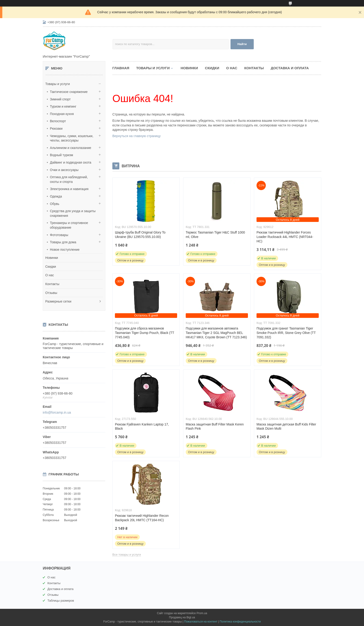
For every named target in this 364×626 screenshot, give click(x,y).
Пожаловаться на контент (201, 622)
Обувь (55, 204)
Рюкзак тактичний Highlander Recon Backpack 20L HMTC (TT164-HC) (142, 518)
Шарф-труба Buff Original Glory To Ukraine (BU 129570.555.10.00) (140, 235)
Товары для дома (63, 242)
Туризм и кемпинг (63, 106)
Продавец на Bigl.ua (182, 617)
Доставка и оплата (290, 68)
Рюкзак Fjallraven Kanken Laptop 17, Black (142, 427)
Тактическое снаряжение (69, 92)
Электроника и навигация (69, 189)
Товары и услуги (58, 84)
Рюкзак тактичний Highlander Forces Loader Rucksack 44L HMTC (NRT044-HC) (285, 237)
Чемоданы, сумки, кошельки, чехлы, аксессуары (72, 138)
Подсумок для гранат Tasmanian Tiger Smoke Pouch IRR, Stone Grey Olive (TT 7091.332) (286, 333)
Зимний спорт (60, 99)
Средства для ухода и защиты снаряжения (73, 213)
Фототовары (59, 235)
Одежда (56, 196)
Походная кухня (62, 114)
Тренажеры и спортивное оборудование (69, 225)
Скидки (51, 267)
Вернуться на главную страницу (136, 136)
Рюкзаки (56, 128)
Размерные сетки (58, 301)
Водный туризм (62, 155)
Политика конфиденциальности (240, 622)
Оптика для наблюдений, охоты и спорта (69, 179)
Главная (121, 68)
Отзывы (51, 293)
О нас (50, 275)
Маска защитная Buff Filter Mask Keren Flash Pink (215, 427)
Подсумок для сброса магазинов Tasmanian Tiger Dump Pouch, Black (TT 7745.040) (145, 333)
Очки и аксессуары (64, 170)
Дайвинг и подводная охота (71, 162)
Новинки (52, 258)
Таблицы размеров (61, 601)
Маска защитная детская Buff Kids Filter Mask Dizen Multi (286, 427)
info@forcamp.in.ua (57, 412)
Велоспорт (58, 121)
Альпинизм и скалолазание (71, 148)
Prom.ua (202, 613)
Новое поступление (65, 250)
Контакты (52, 284)
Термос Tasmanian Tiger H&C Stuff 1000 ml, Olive (215, 235)
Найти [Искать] (242, 44)
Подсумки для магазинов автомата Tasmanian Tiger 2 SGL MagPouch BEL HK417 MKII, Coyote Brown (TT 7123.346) (216, 333)
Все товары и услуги (127, 555)
